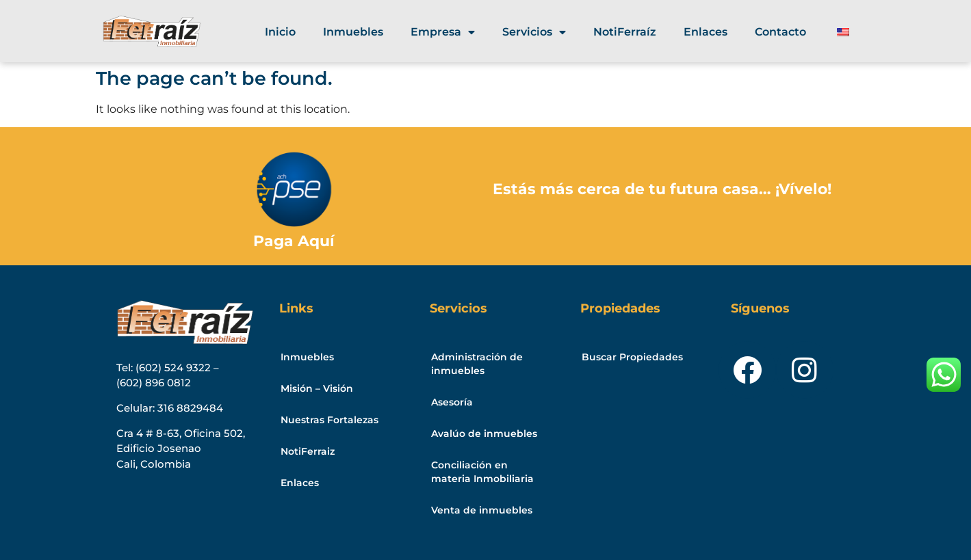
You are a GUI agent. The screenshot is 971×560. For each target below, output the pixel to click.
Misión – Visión (317, 388)
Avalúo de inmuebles (484, 434)
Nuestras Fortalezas (329, 420)
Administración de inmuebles (477, 364)
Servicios (534, 32)
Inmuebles (353, 32)
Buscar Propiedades (632, 357)
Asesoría (452, 402)
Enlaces (705, 32)
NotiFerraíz (625, 32)
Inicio (280, 32)
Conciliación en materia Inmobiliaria (482, 472)
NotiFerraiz (308, 451)
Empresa (443, 32)
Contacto (780, 32)
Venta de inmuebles (482, 510)
